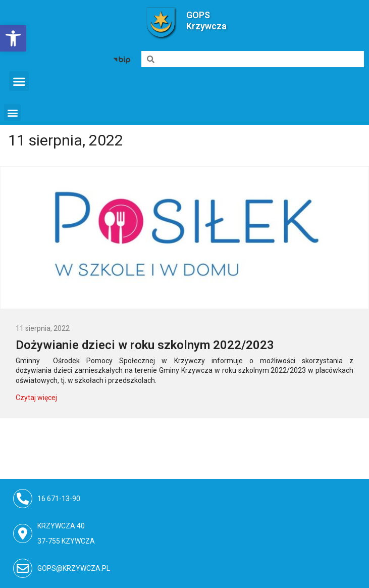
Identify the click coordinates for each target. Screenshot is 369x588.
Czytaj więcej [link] (36, 398)
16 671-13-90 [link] (60, 499)
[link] (13, 38)
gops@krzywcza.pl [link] (74, 568)
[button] (19, 81)
